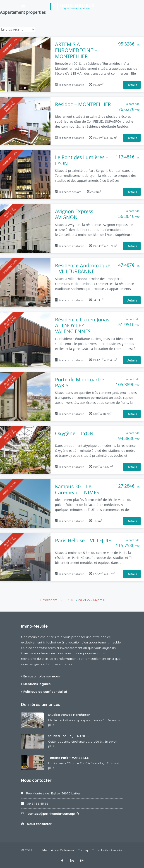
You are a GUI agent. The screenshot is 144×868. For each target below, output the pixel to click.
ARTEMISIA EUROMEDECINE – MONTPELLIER (76, 50)
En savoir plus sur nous (42, 676)
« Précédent (48, 600)
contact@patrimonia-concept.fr (53, 814)
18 (72, 600)
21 (84, 600)
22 (89, 600)
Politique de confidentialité (45, 692)
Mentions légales (37, 684)
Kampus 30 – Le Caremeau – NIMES (77, 489)
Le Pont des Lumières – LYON (82, 160)
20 (80, 600)
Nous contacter (39, 824)
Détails (132, 85)
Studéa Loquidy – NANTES (69, 736)
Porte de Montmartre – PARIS (82, 382)
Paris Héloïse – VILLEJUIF (83, 540)
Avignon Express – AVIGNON (76, 214)
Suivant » (98, 600)
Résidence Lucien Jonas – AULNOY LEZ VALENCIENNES (84, 325)
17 (68, 600)
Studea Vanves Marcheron (69, 715)
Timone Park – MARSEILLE (68, 758)
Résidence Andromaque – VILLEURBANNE (83, 268)
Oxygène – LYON (74, 433)
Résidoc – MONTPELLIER (83, 104)
